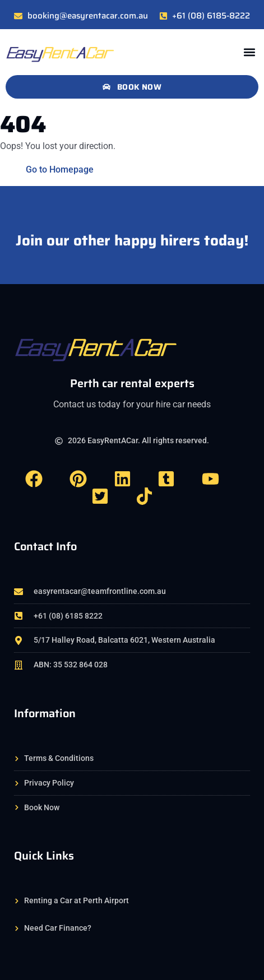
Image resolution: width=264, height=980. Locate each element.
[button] (249, 52)
